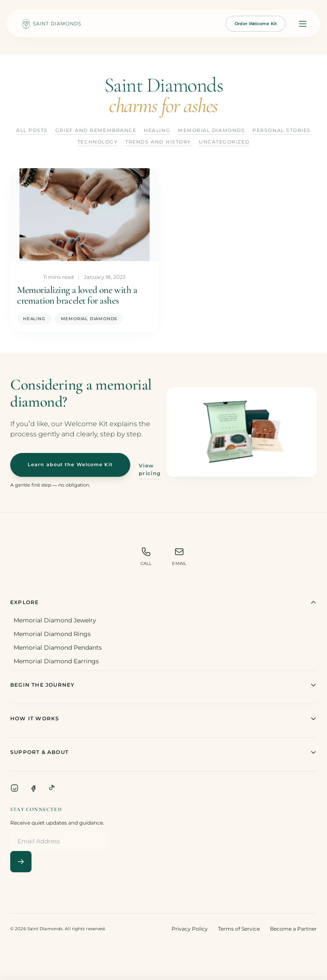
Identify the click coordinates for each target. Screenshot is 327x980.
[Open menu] (303, 24)
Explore (163, 602)
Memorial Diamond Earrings (56, 661)
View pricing (150, 469)
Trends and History (158, 142)
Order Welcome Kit (256, 24)
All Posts (32, 131)
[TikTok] (52, 788)
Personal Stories (282, 131)
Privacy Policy (190, 929)
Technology (98, 142)
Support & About (163, 752)
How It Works (163, 719)
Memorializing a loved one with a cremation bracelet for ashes (77, 295)
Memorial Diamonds (211, 131)
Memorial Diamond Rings (52, 634)
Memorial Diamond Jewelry (55, 620)
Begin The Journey (163, 685)
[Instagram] (14, 788)
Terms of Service (239, 929)
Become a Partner (293, 929)
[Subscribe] (21, 862)
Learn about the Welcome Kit (70, 464)
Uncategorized (224, 142)
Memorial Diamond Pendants (58, 648)
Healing (157, 131)
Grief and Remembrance (96, 131)
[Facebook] (33, 788)
